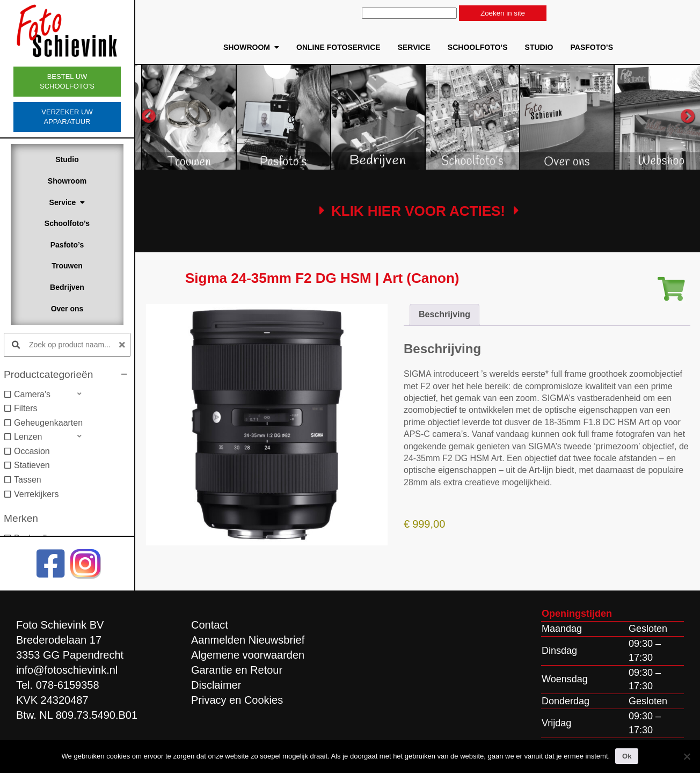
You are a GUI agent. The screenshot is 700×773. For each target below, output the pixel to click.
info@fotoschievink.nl (67, 670)
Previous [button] (149, 116)
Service (67, 202)
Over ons (67, 309)
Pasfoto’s (67, 245)
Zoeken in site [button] (503, 13)
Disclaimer (216, 685)
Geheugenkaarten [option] (48, 423)
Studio (67, 159)
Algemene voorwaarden (248, 655)
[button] (67, 375)
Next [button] (688, 116)
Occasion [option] (32, 451)
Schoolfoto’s (67, 223)
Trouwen (67, 266)
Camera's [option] (32, 394)
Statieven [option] (32, 465)
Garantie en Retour (237, 670)
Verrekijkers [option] (37, 494)
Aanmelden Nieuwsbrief (248, 640)
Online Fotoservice (338, 47)
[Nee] (687, 756)
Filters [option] (26, 408)
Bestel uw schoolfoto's (67, 81)
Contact (210, 625)
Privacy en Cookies (237, 700)
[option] (250, 117)
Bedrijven (67, 287)
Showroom (67, 181)
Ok (627, 756)
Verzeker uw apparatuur (67, 117)
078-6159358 (68, 685)
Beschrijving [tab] (444, 314)
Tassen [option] (28, 480)
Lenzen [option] (28, 437)
